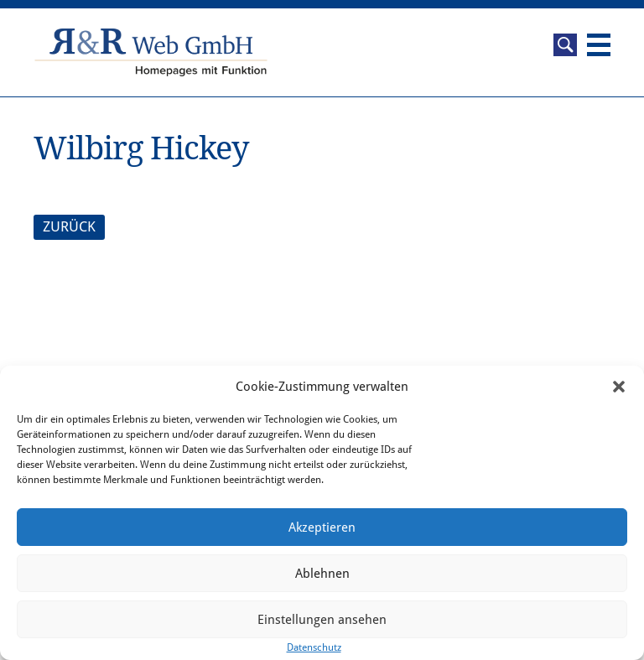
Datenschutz (314, 647)
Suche (565, 45)
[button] (619, 387)
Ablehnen (322, 574)
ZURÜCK (69, 226)
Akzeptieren (322, 527)
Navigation (599, 45)
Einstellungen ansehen (322, 620)
